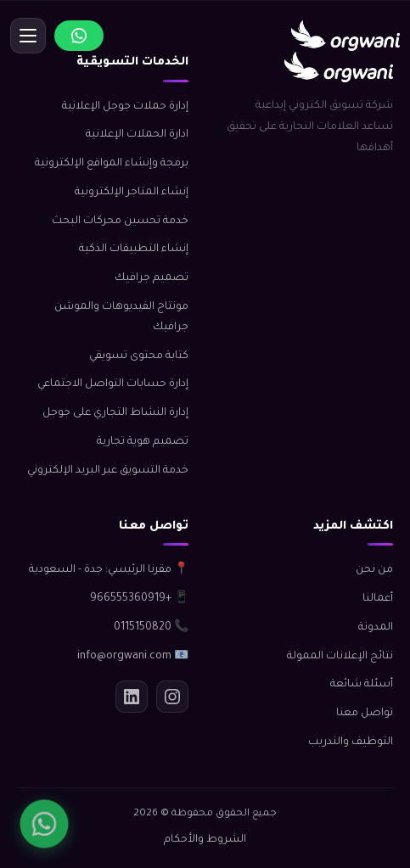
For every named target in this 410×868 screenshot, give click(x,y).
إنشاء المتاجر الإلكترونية (132, 193)
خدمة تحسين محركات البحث (120, 221)
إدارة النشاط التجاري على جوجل (115, 413)
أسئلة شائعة (362, 685)
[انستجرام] (172, 697)
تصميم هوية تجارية (143, 442)
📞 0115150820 (151, 628)
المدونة (376, 628)
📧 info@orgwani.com (133, 657)
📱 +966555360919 (139, 599)
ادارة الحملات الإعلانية (137, 135)
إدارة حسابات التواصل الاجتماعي (113, 384)
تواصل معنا (365, 714)
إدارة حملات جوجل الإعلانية (125, 107)
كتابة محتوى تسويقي (139, 356)
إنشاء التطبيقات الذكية (134, 249)
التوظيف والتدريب (351, 742)
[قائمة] (28, 36)
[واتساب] (44, 823)
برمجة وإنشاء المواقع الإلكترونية (112, 164)
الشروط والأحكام (205, 840)
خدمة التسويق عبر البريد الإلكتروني (108, 471)
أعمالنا (378, 599)
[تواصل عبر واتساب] (79, 36)
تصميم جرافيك (152, 278)
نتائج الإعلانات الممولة (340, 657)
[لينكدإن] (132, 697)
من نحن (374, 570)
